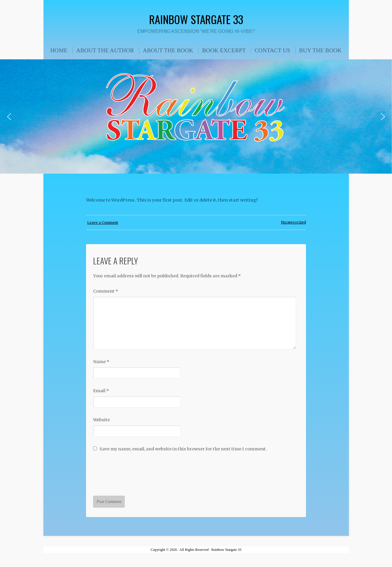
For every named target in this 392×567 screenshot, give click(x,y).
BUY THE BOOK (321, 50)
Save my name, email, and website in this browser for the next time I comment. (183, 449)
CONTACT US (272, 50)
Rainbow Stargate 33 (196, 19)
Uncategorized (293, 222)
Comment (106, 291)
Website (101, 420)
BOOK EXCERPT (224, 50)
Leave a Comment (103, 223)
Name (101, 362)
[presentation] (138, 471)
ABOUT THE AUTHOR (105, 50)
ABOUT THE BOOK (168, 50)
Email (101, 391)
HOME (59, 50)
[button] (9, 117)
